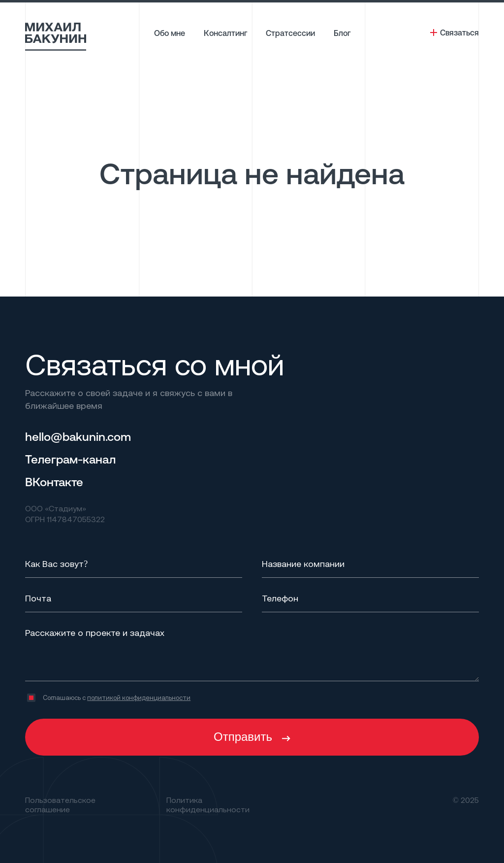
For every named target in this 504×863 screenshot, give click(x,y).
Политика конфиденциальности (208, 804)
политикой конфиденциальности (139, 697)
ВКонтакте (54, 482)
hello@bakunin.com (78, 436)
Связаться (459, 33)
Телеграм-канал (70, 459)
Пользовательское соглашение (60, 804)
